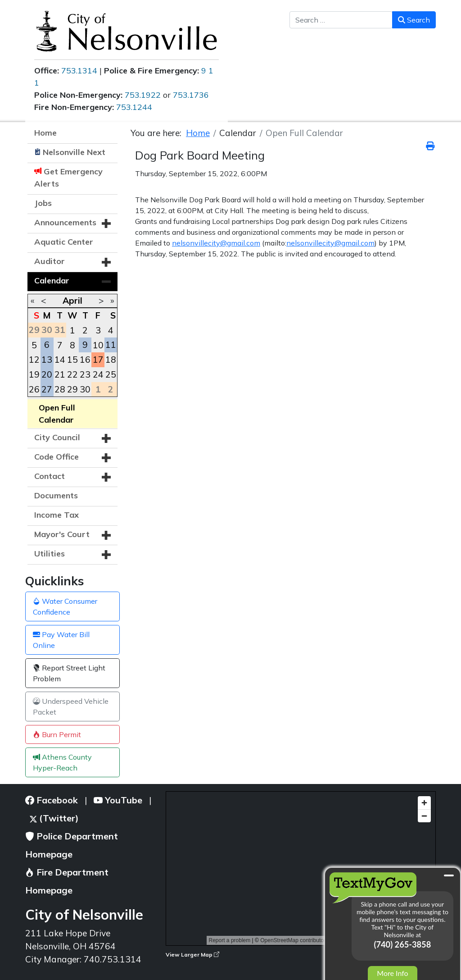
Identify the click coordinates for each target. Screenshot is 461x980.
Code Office (56, 457)
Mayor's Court (62, 534)
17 (98, 360)
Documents (56, 495)
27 (47, 389)
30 (85, 389)
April (72, 301)
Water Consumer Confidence (65, 606)
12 (34, 360)
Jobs (43, 203)
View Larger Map (192, 955)
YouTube (118, 800)
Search (414, 20)
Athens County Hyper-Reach (62, 762)
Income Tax (56, 515)
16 (85, 360)
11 (111, 345)
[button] (106, 223)
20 (47, 374)
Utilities (50, 554)
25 (111, 374)
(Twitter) (54, 818)
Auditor (50, 261)
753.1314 (79, 71)
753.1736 (191, 95)
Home (45, 133)
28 (60, 389)
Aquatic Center (64, 242)
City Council (57, 437)
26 (34, 389)
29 (72, 389)
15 (72, 360)
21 (60, 374)
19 (34, 374)
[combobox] (341, 20)
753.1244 (134, 107)
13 (47, 360)
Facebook (52, 800)
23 (85, 374)
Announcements (65, 222)
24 (98, 374)
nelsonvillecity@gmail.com (216, 243)
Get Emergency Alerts (68, 178)
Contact (50, 476)
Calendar (52, 280)
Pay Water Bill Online (61, 640)
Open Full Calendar (57, 414)
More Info (392, 973)
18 (111, 360)
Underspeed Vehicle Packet (71, 707)
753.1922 (143, 95)
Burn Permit (57, 734)
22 (72, 374)
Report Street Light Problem (69, 673)
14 (60, 360)
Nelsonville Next (74, 152)
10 (98, 345)
